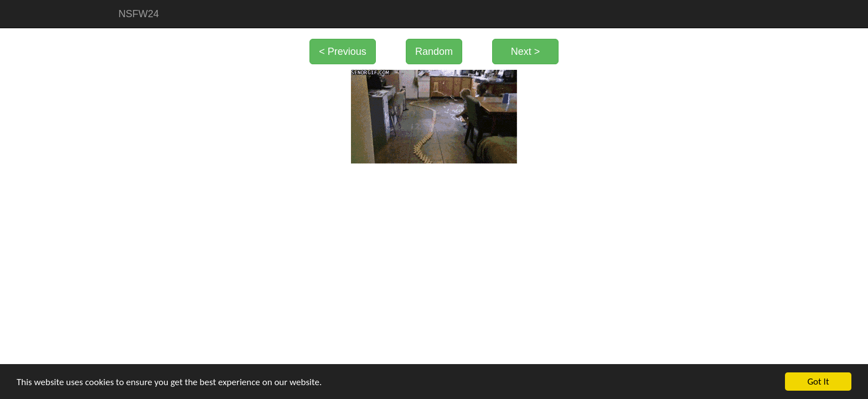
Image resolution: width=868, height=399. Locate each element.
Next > (526, 52)
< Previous (343, 52)
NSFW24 (139, 14)
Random (434, 52)
